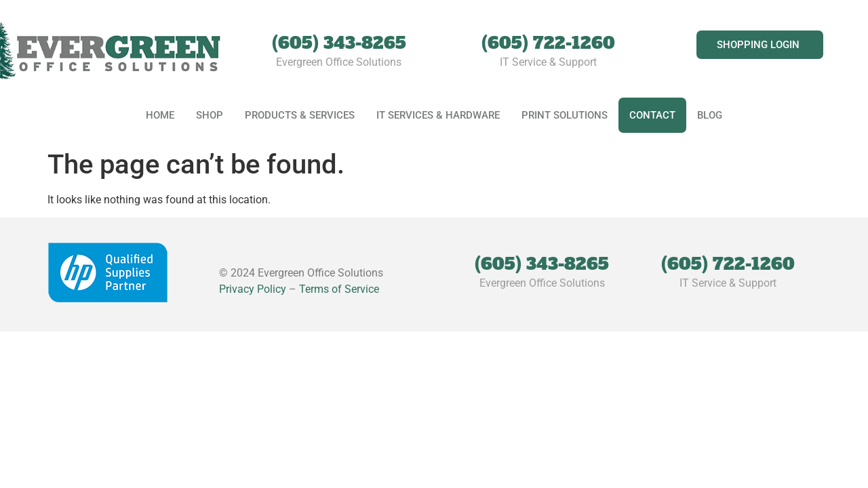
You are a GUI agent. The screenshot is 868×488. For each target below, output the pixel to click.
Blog (710, 115)
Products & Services (300, 115)
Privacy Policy (253, 289)
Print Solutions (565, 115)
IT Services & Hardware (438, 115)
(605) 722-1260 (548, 43)
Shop (210, 115)
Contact (652, 115)
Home (160, 115)
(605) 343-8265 (339, 43)
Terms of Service (339, 289)
